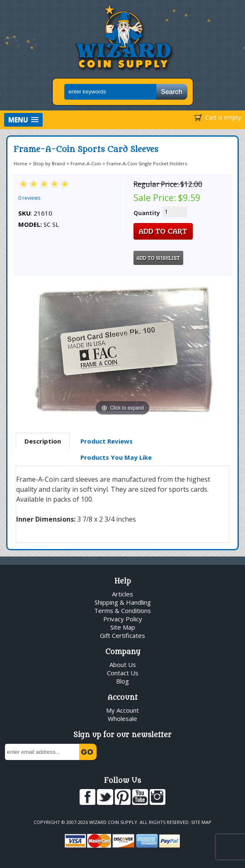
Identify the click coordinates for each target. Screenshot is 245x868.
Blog (122, 681)
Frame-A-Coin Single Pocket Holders (147, 163)
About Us (123, 664)
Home (21, 163)
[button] (23, 120)
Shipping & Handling (123, 602)
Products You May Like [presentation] (116, 457)
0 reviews (29, 198)
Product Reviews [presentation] (107, 441)
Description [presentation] (43, 441)
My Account (122, 710)
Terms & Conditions (122, 611)
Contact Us (123, 673)
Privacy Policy (123, 619)
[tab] (43, 441)
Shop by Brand (49, 163)
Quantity (147, 213)
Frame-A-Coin (86, 163)
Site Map (123, 627)
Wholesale (122, 718)
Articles (122, 594)
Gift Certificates (122, 635)
